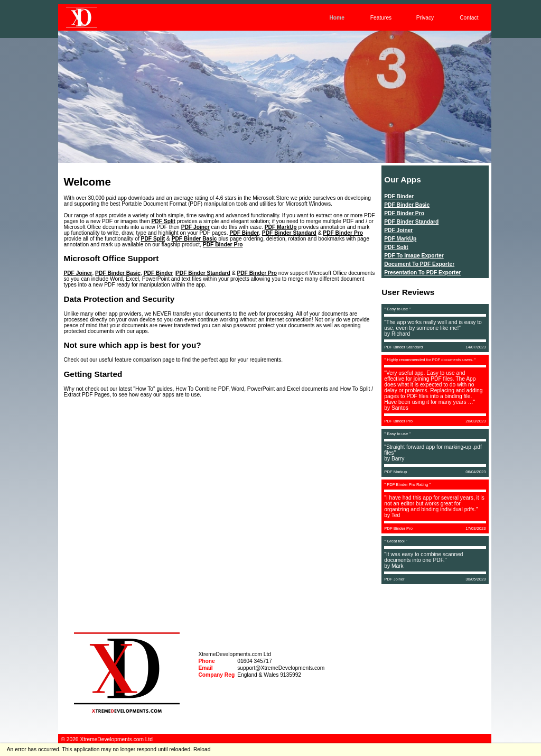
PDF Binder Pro (343, 233)
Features (381, 18)
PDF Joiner (195, 227)
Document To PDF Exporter (419, 264)
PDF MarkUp (281, 227)
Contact (469, 18)
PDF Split (164, 221)
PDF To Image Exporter (414, 256)
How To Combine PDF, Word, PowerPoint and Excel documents (252, 389)
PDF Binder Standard (289, 233)
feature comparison (138, 360)
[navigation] (127, 665)
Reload (202, 749)
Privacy (425, 18)
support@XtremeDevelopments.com (281, 668)
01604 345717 (254, 661)
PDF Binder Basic (194, 239)
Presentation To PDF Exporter (422, 273)
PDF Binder (244, 233)
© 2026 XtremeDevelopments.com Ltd (107, 739)
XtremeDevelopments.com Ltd (235, 654)
